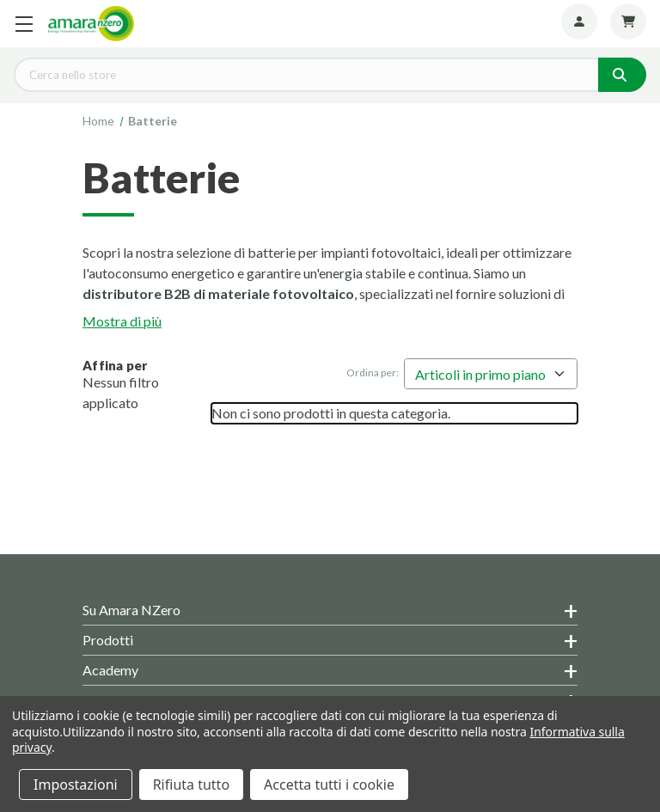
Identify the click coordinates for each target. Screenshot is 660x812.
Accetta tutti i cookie (329, 785)
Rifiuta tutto (191, 785)
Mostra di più (122, 321)
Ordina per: (373, 372)
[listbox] (491, 374)
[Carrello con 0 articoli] (628, 21)
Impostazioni (76, 785)
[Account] (579, 21)
